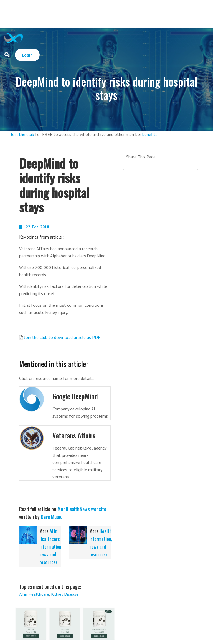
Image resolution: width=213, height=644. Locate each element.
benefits (150, 134)
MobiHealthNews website (82, 508)
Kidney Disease (65, 594)
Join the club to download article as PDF (62, 337)
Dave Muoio (52, 516)
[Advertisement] (118, 14)
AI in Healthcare (34, 594)
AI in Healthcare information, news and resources (51, 546)
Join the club (22, 134)
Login (27, 55)
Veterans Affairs (74, 435)
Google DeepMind (76, 396)
